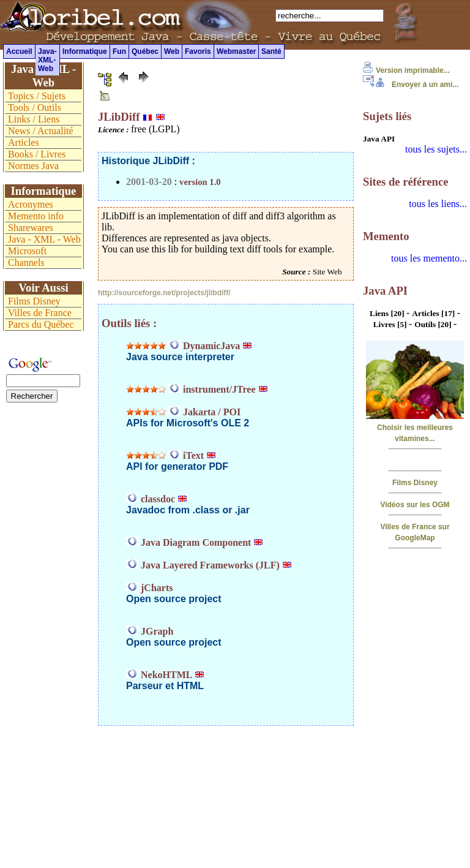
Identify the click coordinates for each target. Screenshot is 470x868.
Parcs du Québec (41, 324)
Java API (379, 139)
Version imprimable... (406, 70)
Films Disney (415, 483)
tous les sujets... (436, 149)
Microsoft (27, 251)
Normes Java (33, 166)
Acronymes (31, 204)
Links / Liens (34, 119)
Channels (26, 262)
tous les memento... (429, 258)
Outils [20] (434, 324)
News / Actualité (41, 131)
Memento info (36, 216)
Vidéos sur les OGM (415, 505)
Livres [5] (391, 324)
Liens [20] (388, 313)
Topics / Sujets (37, 96)
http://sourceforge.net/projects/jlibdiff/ (164, 293)
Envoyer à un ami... (411, 85)
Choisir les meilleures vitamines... (415, 428)
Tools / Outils (35, 108)
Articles (24, 142)
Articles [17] (434, 313)
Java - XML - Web (44, 239)
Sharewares (31, 228)
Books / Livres (37, 154)
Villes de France (40, 313)
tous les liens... (438, 204)
